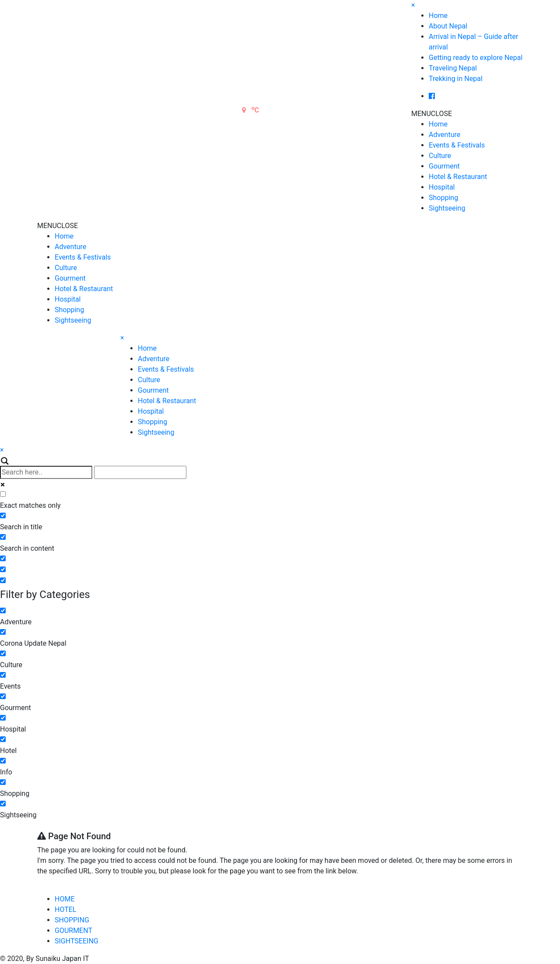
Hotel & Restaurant (458, 177)
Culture (440, 156)
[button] (432, 114)
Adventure (444, 135)
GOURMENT (73, 931)
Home (438, 16)
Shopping (443, 198)
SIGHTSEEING (77, 941)
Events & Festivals (457, 145)
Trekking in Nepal (456, 79)
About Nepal (448, 26)
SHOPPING (72, 920)
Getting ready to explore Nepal (476, 58)
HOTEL (65, 909)
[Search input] (46, 472)
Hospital (442, 187)
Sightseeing (447, 208)
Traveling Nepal (453, 68)
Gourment (444, 166)
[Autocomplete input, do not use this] (140, 472)
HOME (65, 899)
